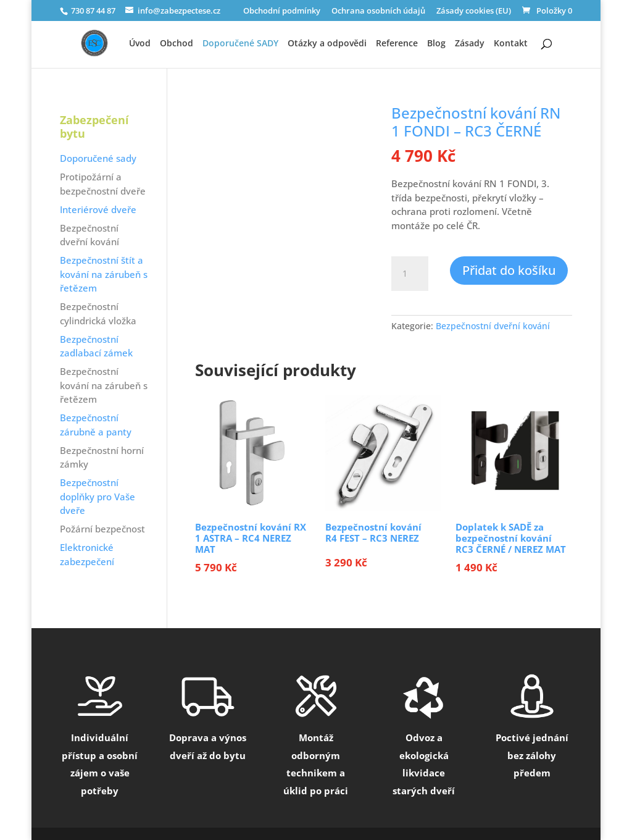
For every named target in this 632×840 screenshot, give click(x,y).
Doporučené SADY (240, 44)
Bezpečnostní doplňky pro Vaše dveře (98, 496)
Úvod (140, 44)
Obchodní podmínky (282, 11)
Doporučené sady (98, 158)
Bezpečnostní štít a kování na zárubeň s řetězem (104, 274)
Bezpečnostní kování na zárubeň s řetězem (104, 385)
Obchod (177, 44)
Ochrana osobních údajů (378, 11)
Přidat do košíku (509, 270)
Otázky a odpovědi (327, 44)
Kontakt (511, 44)
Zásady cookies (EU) (474, 11)
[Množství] (410, 274)
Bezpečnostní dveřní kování (493, 326)
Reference (397, 44)
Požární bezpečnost (102, 529)
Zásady (470, 44)
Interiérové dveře (98, 209)
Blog (436, 44)
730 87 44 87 (92, 10)
